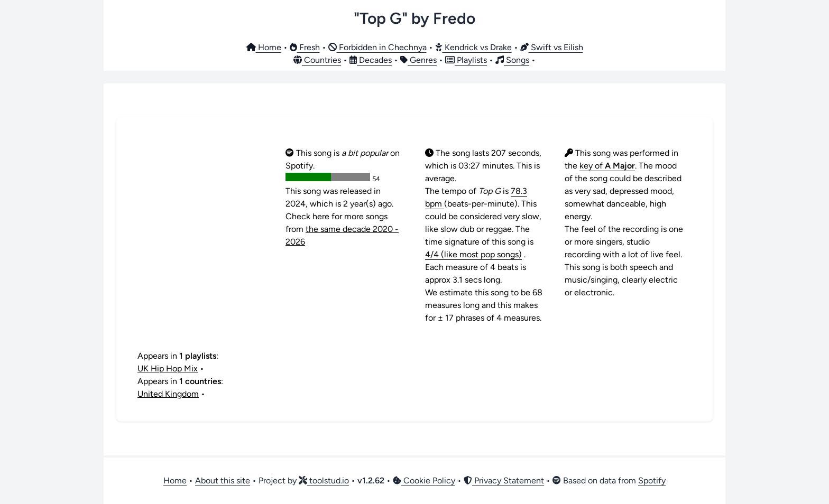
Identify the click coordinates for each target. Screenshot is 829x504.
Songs (512, 60)
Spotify (652, 480)
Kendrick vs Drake (473, 47)
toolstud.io (324, 480)
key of (607, 166)
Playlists (466, 60)
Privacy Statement (504, 480)
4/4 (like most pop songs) (473, 254)
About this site (223, 480)
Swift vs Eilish (552, 47)
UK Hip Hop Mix (168, 368)
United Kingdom (168, 394)
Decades (371, 60)
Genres (418, 60)
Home (264, 47)
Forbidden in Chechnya (377, 47)
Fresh (305, 47)
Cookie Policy (424, 480)
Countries (317, 60)
